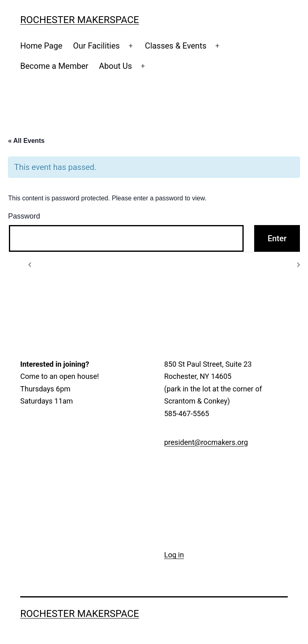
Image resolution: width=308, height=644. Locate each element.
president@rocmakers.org (206, 442)
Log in (174, 555)
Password (24, 216)
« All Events (26, 141)
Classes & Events (176, 46)
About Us (115, 66)
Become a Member (54, 66)
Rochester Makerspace (80, 20)
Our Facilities (96, 46)
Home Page (41, 46)
